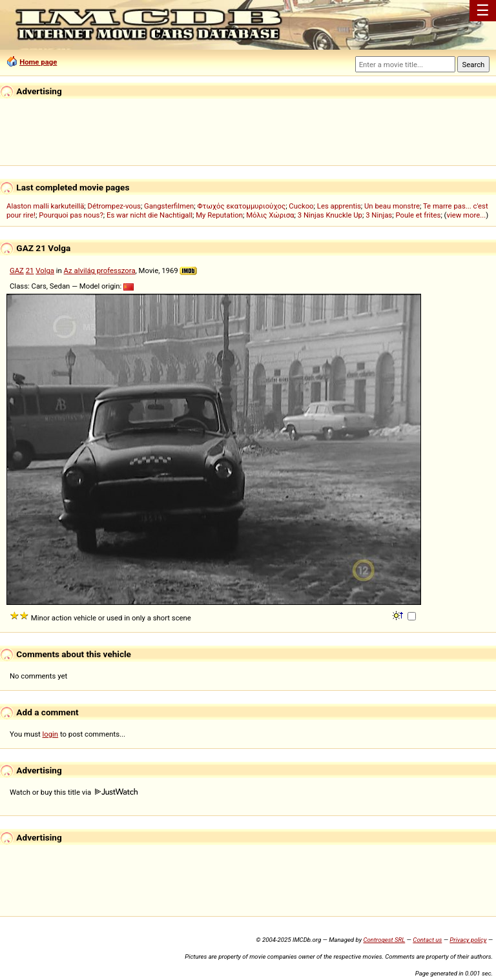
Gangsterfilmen (169, 206)
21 (30, 271)
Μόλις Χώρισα (270, 215)
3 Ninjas (379, 215)
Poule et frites (418, 215)
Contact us (427, 940)
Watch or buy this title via (74, 792)
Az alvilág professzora (100, 271)
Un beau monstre (392, 206)
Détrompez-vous (114, 206)
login (51, 734)
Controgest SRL (384, 940)
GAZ (17, 271)
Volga (45, 271)
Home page (38, 62)
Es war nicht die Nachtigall (150, 215)
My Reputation (219, 215)
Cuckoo (301, 206)
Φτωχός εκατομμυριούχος (241, 206)
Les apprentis (339, 206)
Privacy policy (468, 940)
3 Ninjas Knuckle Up (330, 215)
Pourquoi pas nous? (71, 215)
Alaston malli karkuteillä (45, 206)
